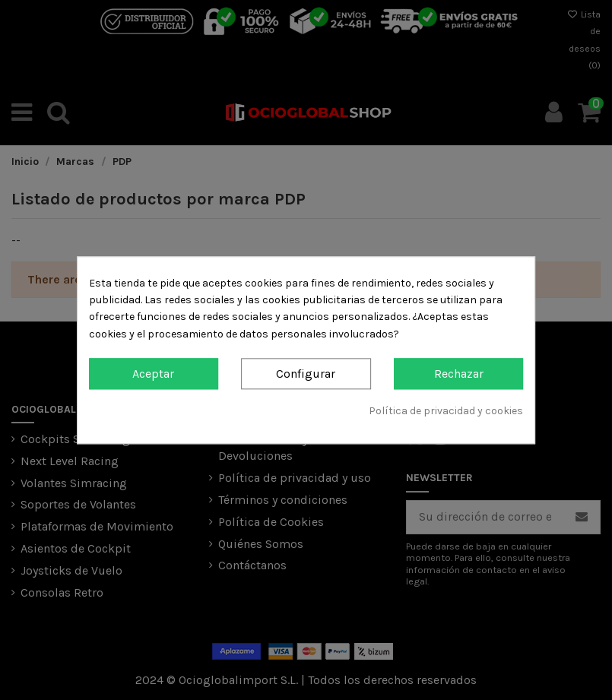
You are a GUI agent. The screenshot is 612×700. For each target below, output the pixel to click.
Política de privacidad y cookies (446, 412)
